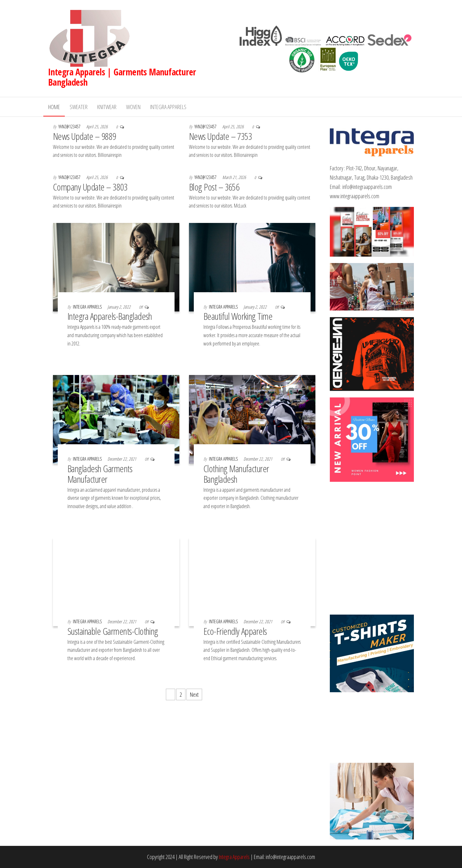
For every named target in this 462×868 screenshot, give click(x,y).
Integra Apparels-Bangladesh (110, 316)
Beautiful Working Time (238, 316)
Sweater (79, 107)
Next (194, 694)
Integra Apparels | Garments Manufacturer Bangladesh (122, 77)
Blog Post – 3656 (214, 187)
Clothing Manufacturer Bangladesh (236, 474)
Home (54, 107)
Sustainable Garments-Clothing (114, 631)
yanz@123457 (70, 127)
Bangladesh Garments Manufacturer (100, 474)
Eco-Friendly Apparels (235, 631)
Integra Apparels (168, 107)
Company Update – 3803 (90, 187)
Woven (133, 107)
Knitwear (107, 107)
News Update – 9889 (85, 136)
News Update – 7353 (221, 136)
